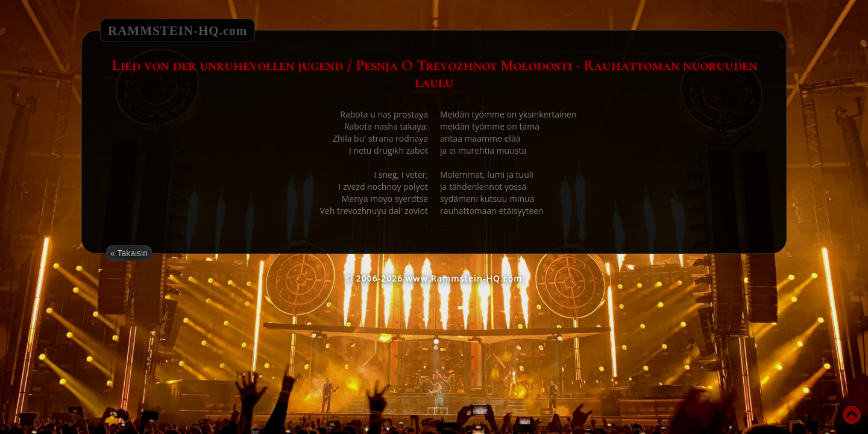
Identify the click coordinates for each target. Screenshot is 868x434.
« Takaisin (129, 253)
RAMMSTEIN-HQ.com (178, 31)
